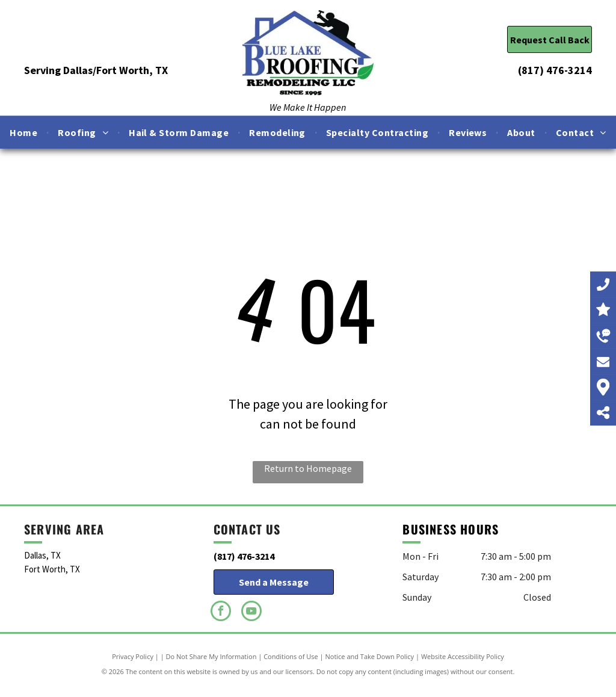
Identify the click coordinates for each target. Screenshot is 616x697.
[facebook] (221, 612)
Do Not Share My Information (211, 656)
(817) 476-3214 (555, 70)
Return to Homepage (308, 468)
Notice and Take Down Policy (370, 656)
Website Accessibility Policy (463, 656)
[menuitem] (25, 132)
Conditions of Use (291, 656)
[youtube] (251, 612)
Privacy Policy (133, 656)
